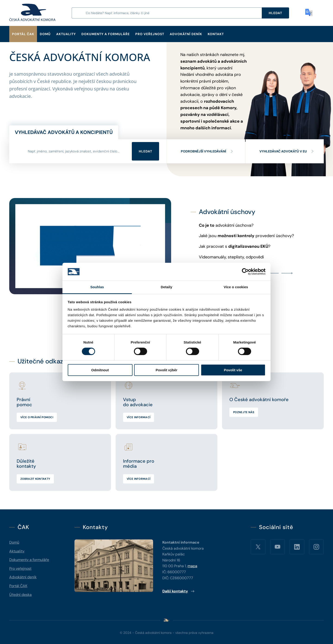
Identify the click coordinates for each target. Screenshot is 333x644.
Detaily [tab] (166, 287)
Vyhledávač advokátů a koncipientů (64, 132)
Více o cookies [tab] (236, 287)
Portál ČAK (23, 34)
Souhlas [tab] (97, 287)
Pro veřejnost (150, 34)
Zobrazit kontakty (35, 479)
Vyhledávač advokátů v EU (287, 151)
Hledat (145, 151)
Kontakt (216, 34)
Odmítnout (100, 370)
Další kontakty (178, 591)
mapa (192, 566)
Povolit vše (233, 370)
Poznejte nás (244, 412)
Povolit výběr (166, 370)
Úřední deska (20, 595)
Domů (45, 34)
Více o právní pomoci (37, 417)
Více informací (139, 417)
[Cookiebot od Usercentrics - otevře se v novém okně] (245, 272)
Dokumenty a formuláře (106, 34)
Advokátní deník (186, 34)
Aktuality (66, 34)
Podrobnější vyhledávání (207, 151)
